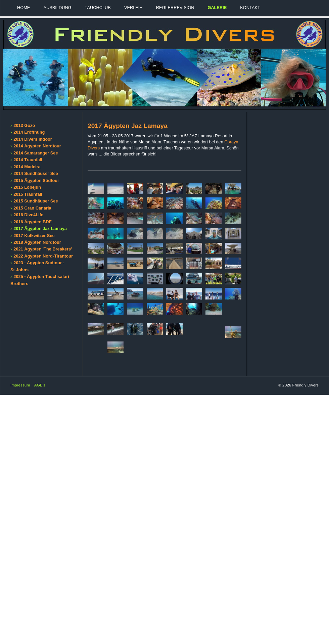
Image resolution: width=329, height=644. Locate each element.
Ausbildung (57, 8)
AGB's (40, 385)
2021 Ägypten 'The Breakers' (43, 249)
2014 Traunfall (28, 160)
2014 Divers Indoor (33, 139)
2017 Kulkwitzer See (34, 236)
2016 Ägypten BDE (33, 222)
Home (23, 8)
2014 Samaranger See (36, 153)
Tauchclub (98, 8)
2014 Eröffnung (29, 132)
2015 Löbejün (27, 187)
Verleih (133, 8)
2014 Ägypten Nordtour (37, 146)
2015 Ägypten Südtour (36, 180)
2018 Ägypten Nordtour (37, 242)
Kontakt (250, 8)
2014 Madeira (27, 167)
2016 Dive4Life (28, 215)
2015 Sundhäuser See (36, 201)
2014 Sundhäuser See (36, 173)
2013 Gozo (24, 125)
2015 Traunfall (28, 194)
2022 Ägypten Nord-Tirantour (43, 256)
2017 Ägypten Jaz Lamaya (40, 228)
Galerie (217, 8)
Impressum (20, 385)
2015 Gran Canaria (32, 208)
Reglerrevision (175, 8)
